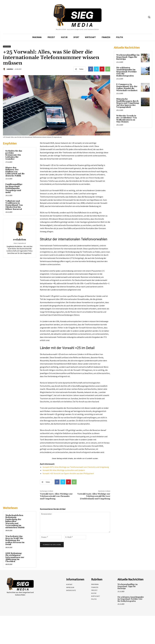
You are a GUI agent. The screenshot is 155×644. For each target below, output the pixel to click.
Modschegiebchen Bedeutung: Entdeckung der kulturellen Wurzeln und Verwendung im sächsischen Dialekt (15, 521)
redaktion (10, 69)
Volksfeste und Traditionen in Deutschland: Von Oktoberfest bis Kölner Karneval (14, 205)
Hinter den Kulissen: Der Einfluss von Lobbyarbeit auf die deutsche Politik (15, 172)
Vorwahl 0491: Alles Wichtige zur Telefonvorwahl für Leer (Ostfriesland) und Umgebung (94, 496)
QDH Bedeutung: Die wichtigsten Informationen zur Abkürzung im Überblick (15, 557)
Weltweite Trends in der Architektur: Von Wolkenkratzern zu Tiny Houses (127, 119)
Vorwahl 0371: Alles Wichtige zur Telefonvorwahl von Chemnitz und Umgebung (76, 467)
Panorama (7, 47)
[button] (149, 17)
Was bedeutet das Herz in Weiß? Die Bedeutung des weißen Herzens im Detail (15, 540)
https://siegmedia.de (20, 243)
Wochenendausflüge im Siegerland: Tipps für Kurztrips (128, 57)
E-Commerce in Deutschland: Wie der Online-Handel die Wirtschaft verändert (127, 87)
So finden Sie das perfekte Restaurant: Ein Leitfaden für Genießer (14, 155)
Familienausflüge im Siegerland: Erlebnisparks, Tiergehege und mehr (14, 188)
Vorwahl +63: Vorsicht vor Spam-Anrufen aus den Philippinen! (68, 473)
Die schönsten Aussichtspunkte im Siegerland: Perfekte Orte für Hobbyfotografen (126, 72)
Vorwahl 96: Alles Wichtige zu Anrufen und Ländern (64, 470)
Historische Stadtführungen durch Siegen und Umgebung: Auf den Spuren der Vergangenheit (128, 103)
